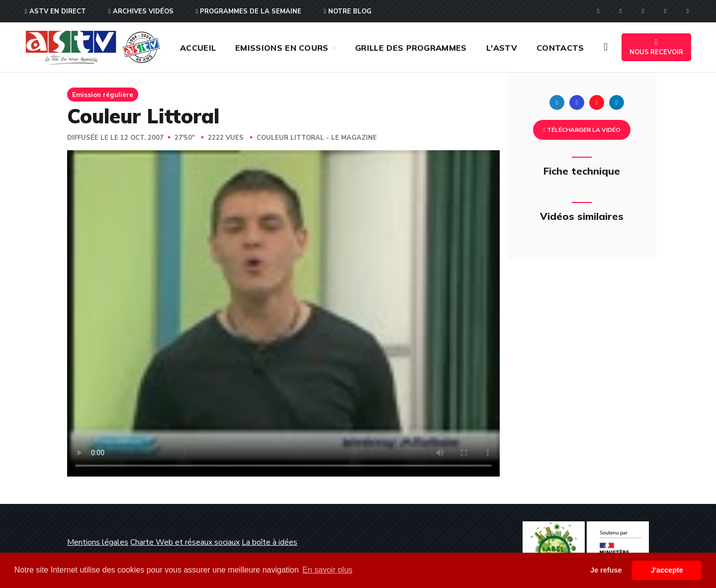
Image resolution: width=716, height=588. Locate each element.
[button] (606, 47)
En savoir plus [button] (327, 570)
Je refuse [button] (606, 570)
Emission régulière (103, 95)
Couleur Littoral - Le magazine (317, 138)
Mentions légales (98, 542)
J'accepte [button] (667, 570)
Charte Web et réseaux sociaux (185, 542)
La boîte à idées (269, 542)
